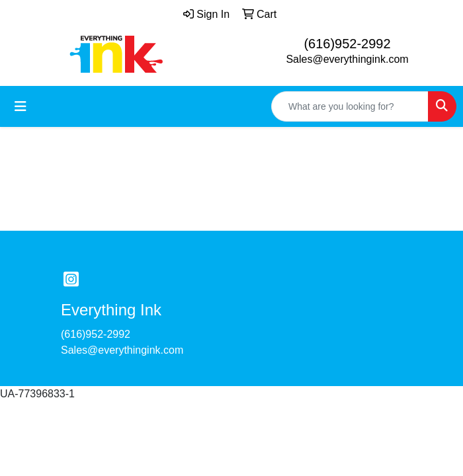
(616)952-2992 (347, 44)
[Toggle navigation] (21, 106)
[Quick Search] (350, 106)
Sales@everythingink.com (347, 59)
